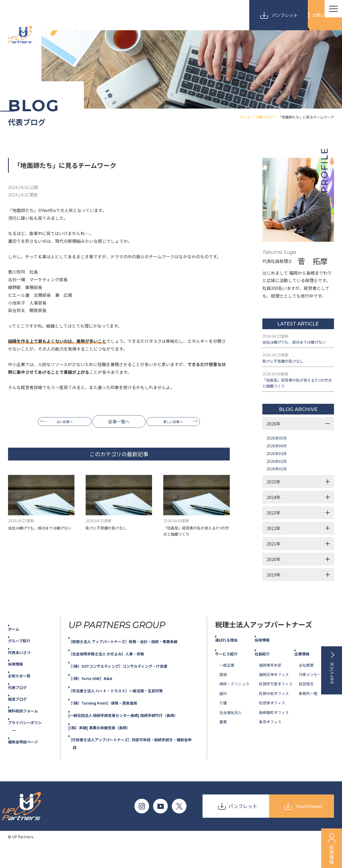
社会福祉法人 (231, 732)
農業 (223, 742)
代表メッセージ (312, 694)
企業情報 (307, 673)
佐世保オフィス (272, 723)
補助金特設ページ (29, 761)
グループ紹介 (25, 660)
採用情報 (21, 683)
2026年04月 (278, 465)
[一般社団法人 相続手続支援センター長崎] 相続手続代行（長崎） (135, 735)
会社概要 (306, 685)
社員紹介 (267, 673)
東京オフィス (270, 742)
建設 (223, 694)
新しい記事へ (178, 421)
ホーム (19, 648)
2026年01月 (278, 488)
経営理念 (306, 704)
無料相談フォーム (29, 730)
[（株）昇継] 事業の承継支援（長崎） (108, 747)
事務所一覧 (308, 713)
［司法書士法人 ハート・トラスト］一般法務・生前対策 (127, 710)
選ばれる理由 (232, 659)
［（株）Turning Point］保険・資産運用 (112, 722)
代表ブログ (23, 707)
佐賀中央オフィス (274, 713)
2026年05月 (278, 458)
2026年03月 (278, 473)
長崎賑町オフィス (274, 732)
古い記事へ (60, 421)
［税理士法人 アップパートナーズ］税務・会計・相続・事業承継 (135, 661)
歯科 (223, 713)
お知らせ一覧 (25, 695)
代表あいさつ (25, 672)
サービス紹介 (232, 673)
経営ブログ (23, 719)
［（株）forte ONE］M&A (98, 698)
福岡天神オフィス (274, 694)
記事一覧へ (119, 421)
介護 (223, 723)
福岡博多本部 (270, 685)
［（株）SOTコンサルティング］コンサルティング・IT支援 (129, 686)
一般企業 (227, 685)
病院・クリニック (234, 704)
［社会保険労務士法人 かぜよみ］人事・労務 (116, 673)
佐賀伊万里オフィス (276, 704)
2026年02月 (278, 481)
